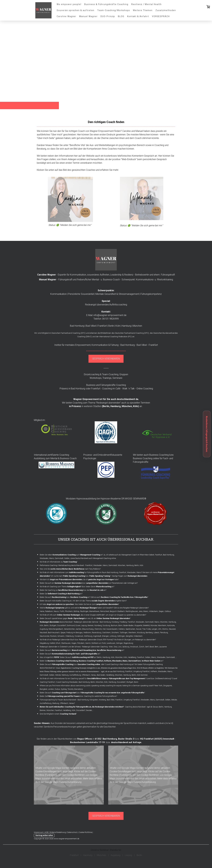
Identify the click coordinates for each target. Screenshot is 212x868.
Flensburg (164, 633)
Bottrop (76, 611)
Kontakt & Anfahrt (138, 16)
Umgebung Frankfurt (141, 671)
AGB (46, 832)
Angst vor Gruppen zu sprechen (121, 615)
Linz (120, 647)
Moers (146, 611)
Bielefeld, (147, 626)
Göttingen (121, 636)
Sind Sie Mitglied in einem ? (58, 714)
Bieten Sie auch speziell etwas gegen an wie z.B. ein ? (85, 618)
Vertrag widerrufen (44, 835)
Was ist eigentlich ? (50, 657)
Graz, (116, 647)
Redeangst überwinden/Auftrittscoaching (106, 305)
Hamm (88, 643)
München (119, 675)
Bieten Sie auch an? (70, 654)
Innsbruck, (134, 647)
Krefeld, (52, 643)
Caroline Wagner (66, 16)
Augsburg (44, 629)
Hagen (74, 643)
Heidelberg (132, 657)
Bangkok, (44, 689)
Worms (165, 629)
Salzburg (126, 647)
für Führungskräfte (84, 572)
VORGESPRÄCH (161, 16)
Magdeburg (44, 643)
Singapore (167, 686)
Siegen (161, 611)
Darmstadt (59, 558)
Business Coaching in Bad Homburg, (63, 661)
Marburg (65, 675)
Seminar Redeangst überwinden (68, 583)
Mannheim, (162, 626)
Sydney (64, 689)
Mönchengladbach (56, 629)
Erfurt (58, 643)
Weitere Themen (143, 10)
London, (51, 689)
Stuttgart (53, 626)
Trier (144, 629)
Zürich (142, 647)
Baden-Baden (128, 626)
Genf (147, 647)
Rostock (53, 636)
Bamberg (149, 633)
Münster (154, 626)
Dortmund (71, 626)
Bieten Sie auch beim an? (82, 650)
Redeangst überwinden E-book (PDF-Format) (96, 640)
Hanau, (94, 675)
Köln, (42, 626)
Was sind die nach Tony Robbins (70, 569)
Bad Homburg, (105, 622)
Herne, (42, 611)
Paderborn (49, 611)
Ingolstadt (97, 636)
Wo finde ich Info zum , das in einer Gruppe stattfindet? (72, 615)
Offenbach (86, 675)
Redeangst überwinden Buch (63, 640)
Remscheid (105, 611)
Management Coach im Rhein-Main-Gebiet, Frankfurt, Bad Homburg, (148, 555)
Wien (111, 647)
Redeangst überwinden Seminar (86, 622)
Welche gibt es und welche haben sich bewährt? (77, 608)
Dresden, (89, 710)
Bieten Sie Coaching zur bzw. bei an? (73, 590)
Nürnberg (98, 626)
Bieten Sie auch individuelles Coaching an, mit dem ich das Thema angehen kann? (83, 601)
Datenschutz (72, 832)
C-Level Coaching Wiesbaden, (67, 682)
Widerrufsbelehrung (58, 832)
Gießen (67, 558)
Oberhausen (66, 643)
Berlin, (134, 675)
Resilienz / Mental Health (146, 4)
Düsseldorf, (81, 710)
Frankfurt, (141, 657)
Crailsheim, (107, 633)
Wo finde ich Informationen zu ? (59, 562)
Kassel (139, 629)
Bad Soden (101, 675)
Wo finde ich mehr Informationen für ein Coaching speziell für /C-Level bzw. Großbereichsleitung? (106, 679)
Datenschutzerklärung (70, 782)
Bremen (91, 626)
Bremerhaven (94, 611)
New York (158, 686)
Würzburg (141, 633)
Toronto (71, 689)
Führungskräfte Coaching (113, 385)
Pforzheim (69, 611)
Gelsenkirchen (69, 629)
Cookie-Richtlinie (85, 832)
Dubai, (58, 689)
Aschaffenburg (75, 675)
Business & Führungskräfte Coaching (106, 4)
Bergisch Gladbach (117, 611)
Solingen (119, 643)
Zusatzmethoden (166, 10)
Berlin (106, 406)
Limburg (113, 636)
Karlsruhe (171, 626)
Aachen (79, 629)
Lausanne (163, 647)
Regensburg (128, 643)
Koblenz (122, 629)
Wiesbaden (44, 558)
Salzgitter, (129, 636)
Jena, (141, 611)
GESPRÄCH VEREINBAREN (106, 359)
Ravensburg (97, 633)
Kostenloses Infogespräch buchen (207, 434)
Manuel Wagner (88, 16)
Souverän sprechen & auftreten (76, 10)
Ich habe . (57, 604)
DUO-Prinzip (108, 16)
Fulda (149, 629)
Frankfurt (131, 622)
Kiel (104, 629)
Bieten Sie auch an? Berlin (81, 657)
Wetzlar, (58, 675)
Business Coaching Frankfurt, (91, 661)
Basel (152, 647)
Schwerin (61, 636)
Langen (154, 629)
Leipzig (84, 626)
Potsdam (81, 643)
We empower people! (69, 4)
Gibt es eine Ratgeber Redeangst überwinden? (131, 608)
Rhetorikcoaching (104, 587)
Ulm (160, 629)
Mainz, (157, 622)
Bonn (120, 626)
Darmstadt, (150, 622)
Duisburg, (107, 626)
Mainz (52, 558)
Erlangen (105, 636)
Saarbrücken (130, 629)
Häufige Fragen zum (129, 576)
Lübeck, (156, 633)
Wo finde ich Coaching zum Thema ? (61, 587)
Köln (136, 406)
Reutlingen (84, 611)
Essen (78, 626)
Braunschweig (88, 629)
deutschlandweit (56, 622)
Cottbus (168, 611)
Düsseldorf (62, 626)
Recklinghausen (132, 611)
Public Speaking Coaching (74, 576)
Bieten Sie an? (61, 594)
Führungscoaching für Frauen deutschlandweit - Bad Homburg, (64, 700)
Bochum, (114, 626)
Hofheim (154, 671)
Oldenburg (69, 636)
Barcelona (79, 689)
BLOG (121, 16)
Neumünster (45, 636)
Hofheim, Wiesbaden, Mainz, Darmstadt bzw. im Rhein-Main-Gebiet (132, 661)
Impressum (39, 832)
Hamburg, (116, 406)
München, (127, 406)
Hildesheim (153, 611)
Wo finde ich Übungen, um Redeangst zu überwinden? (135, 640)
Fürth (62, 611)
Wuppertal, (139, 626)
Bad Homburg (113, 572)
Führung (114, 345)
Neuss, (57, 611)
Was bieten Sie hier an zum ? (97, 604)
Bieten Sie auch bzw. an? (65, 597)
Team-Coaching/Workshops (114, 10)
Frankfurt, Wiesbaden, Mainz (130, 572)
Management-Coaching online (104, 558)
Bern (156, 647)
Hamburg (172, 622)
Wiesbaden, (140, 622)
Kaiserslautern (112, 629)
